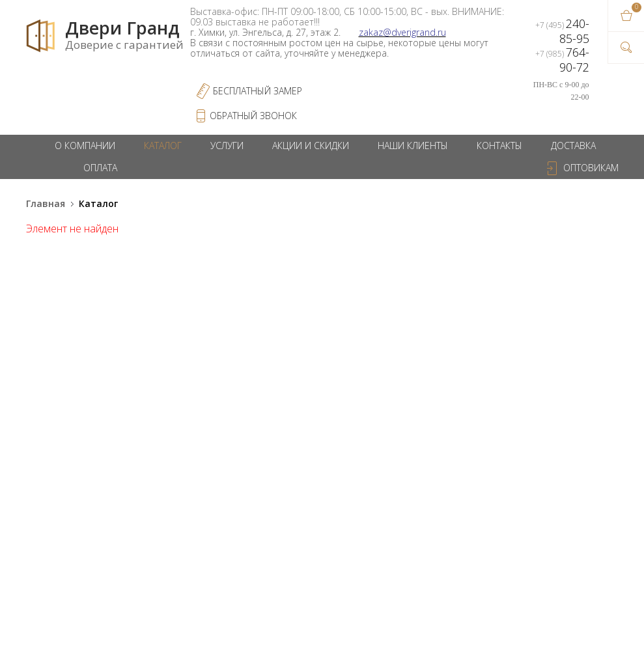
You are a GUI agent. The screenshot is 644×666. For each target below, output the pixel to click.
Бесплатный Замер (258, 91)
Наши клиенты (413, 146)
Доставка (573, 146)
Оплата (100, 168)
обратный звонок (253, 116)
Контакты (499, 146)
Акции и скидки (311, 146)
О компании (85, 146)
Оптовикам (591, 168)
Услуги (227, 146)
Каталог (163, 146)
